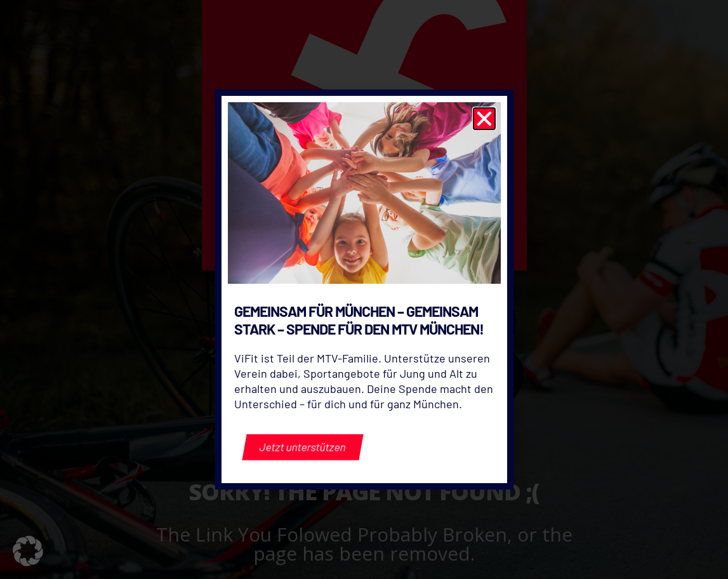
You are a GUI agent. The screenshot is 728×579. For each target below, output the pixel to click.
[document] (364, 289)
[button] (28, 551)
